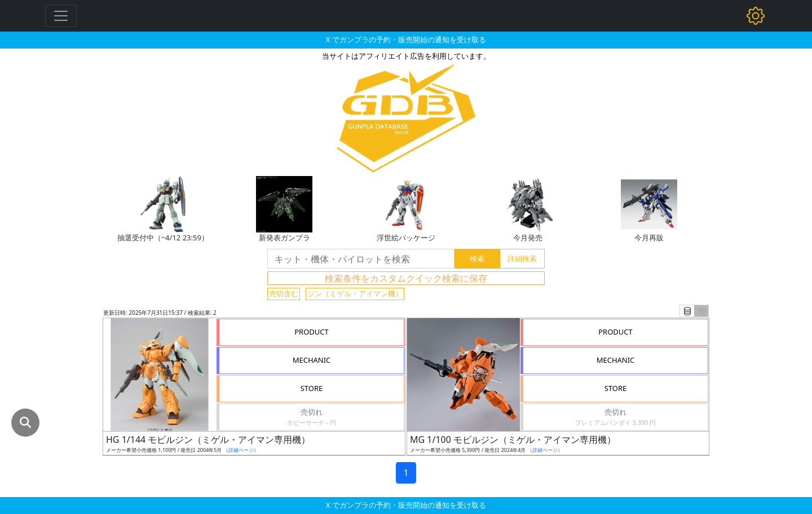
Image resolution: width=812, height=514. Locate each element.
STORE (312, 388)
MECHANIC (312, 360)
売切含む (284, 293)
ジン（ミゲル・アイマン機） (355, 293)
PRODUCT (312, 332)
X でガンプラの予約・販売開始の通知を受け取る (406, 39)
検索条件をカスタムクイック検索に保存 (406, 278)
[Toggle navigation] (61, 16)
